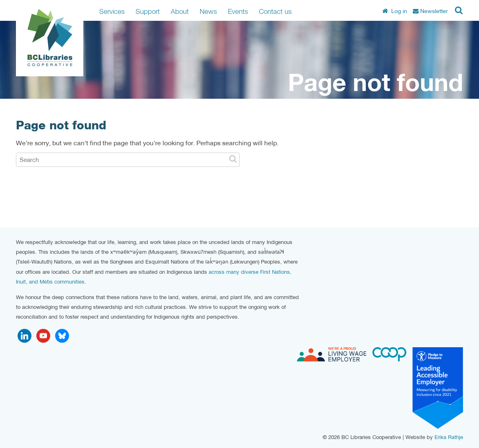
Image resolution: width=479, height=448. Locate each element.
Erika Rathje (449, 437)
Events (238, 11)
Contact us (275, 11)
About (180, 11)
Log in (395, 11)
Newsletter (430, 11)
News (208, 11)
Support (148, 11)
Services (112, 11)
